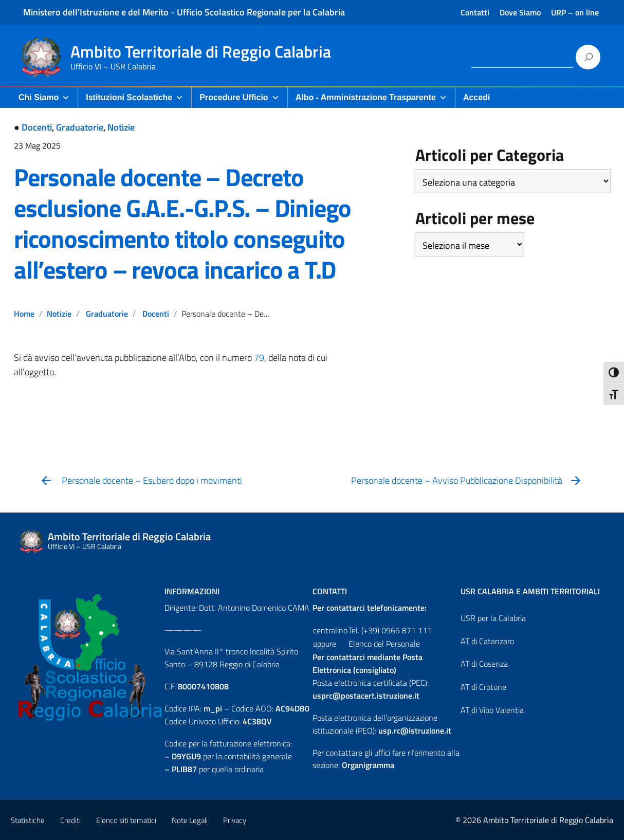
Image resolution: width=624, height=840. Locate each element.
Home (24, 314)
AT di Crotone (483, 687)
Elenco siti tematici (126, 820)
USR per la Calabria (493, 618)
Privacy (235, 820)
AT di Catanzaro (487, 641)
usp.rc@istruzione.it (415, 731)
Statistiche (28, 820)
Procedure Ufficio (239, 98)
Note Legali (190, 820)
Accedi (476, 97)
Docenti (37, 127)
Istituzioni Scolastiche (135, 98)
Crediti (70, 820)
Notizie (121, 127)
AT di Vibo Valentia (492, 710)
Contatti (475, 12)
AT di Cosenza (484, 664)
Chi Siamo (44, 98)
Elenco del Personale (384, 644)
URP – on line (575, 12)
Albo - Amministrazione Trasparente (371, 98)
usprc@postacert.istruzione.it (366, 696)
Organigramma (368, 765)
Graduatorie (80, 127)
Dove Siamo (520, 12)
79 (259, 358)
